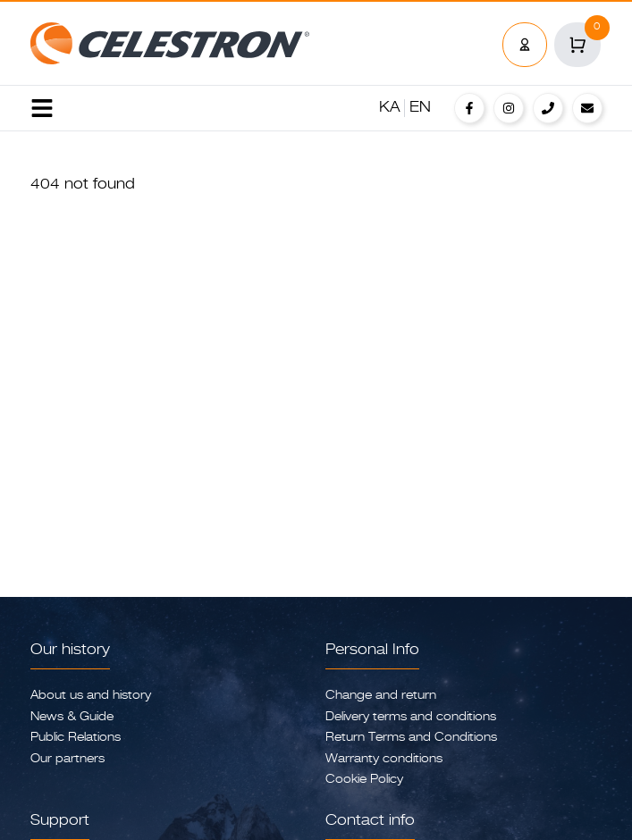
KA (390, 108)
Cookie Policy (364, 780)
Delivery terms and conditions (411, 717)
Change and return (381, 696)
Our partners (67, 759)
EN (420, 108)
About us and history (91, 696)
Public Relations (76, 738)
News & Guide (72, 717)
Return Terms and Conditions (411, 738)
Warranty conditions (384, 759)
